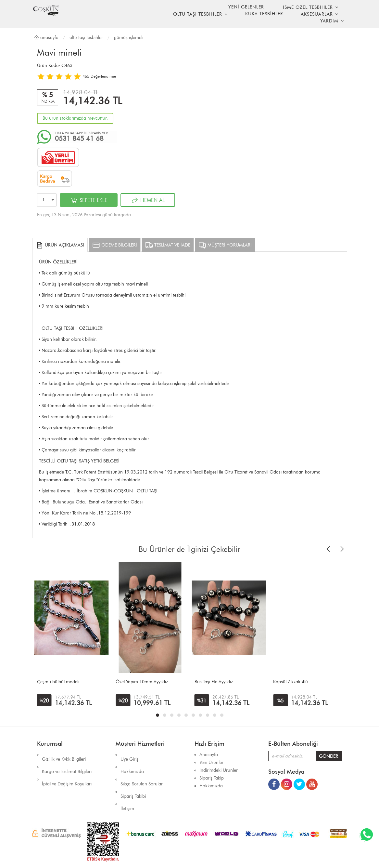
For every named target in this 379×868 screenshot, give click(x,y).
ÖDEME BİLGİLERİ (115, 245)
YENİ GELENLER (246, 7)
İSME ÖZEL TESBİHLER (308, 7)
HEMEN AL (148, 200)
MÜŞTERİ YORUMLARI (225, 245)
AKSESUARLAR (317, 14)
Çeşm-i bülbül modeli (58, 682)
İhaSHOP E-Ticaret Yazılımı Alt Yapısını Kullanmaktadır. (229, 852)
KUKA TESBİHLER (264, 14)
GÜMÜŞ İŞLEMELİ (129, 38)
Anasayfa (46, 38)
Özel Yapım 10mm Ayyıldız (142, 682)
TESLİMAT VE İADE (168, 245)
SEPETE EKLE (89, 200)
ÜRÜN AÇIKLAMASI (60, 245)
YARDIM (329, 21)
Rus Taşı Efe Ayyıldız (214, 682)
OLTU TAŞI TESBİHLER (198, 14)
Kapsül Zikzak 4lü (291, 682)
